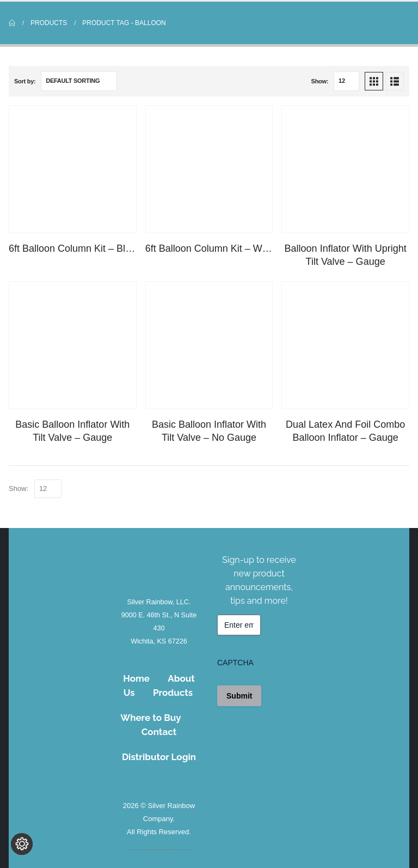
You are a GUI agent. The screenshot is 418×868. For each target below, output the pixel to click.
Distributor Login (159, 757)
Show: (320, 81)
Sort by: (25, 81)
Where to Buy (150, 718)
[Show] (346, 81)
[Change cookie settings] (22, 846)
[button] (374, 81)
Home (136, 678)
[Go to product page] (73, 169)
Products (173, 693)
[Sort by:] (79, 81)
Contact (159, 732)
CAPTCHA (235, 663)
